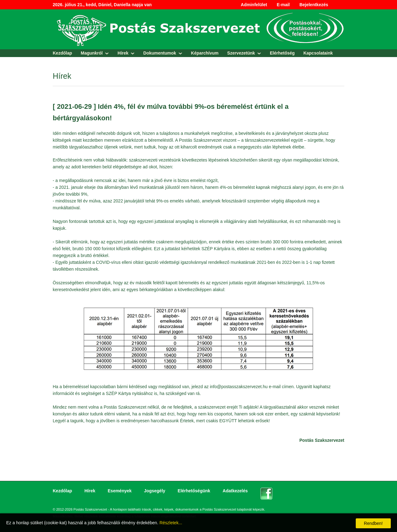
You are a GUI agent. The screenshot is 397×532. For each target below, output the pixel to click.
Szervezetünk (241, 53)
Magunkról (92, 53)
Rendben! (373, 523)
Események (120, 491)
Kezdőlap (62, 53)
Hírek (123, 53)
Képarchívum (205, 53)
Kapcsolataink (318, 53)
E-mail (283, 5)
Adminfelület (254, 5)
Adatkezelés (235, 491)
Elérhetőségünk (194, 491)
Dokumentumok (160, 53)
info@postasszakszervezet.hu (239, 387)
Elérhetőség (282, 53)
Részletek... (171, 523)
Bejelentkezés (314, 5)
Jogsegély (154, 491)
